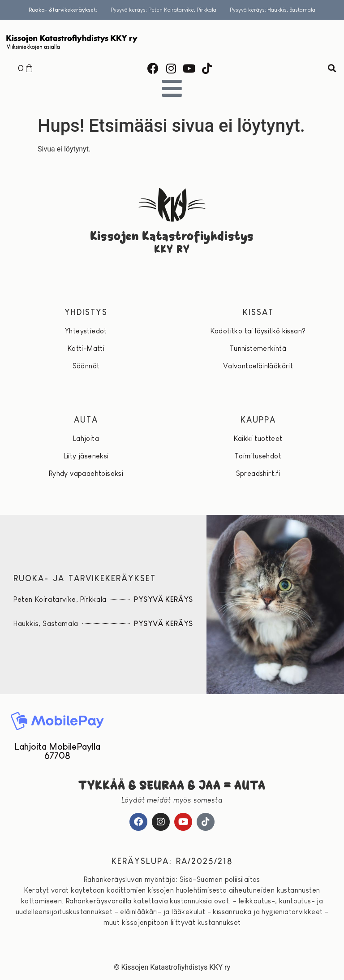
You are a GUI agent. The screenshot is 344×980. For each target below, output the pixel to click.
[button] (332, 68)
